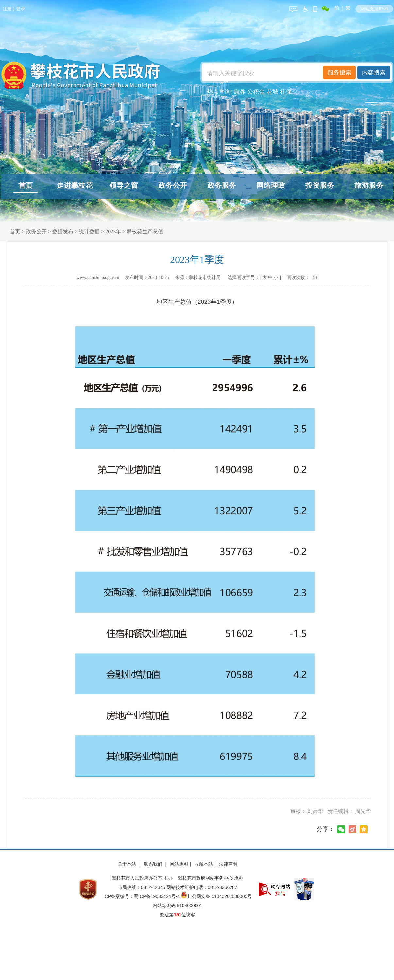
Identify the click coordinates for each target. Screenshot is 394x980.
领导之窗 (124, 185)
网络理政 (271, 185)
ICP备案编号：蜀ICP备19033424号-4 (142, 896)
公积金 (256, 92)
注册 (7, 9)
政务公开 (173, 185)
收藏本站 (204, 864)
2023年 (113, 231)
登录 (21, 9)
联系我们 (154, 864)
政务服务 (222, 185)
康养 (240, 92)
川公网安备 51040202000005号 (216, 896)
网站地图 (179, 864)
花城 (272, 92)
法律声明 (228, 864)
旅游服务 (369, 185)
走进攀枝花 (75, 185)
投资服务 (320, 185)
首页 (26, 185)
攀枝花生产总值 (145, 231)
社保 (286, 92)
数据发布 (63, 231)
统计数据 (89, 231)
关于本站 (128, 864)
